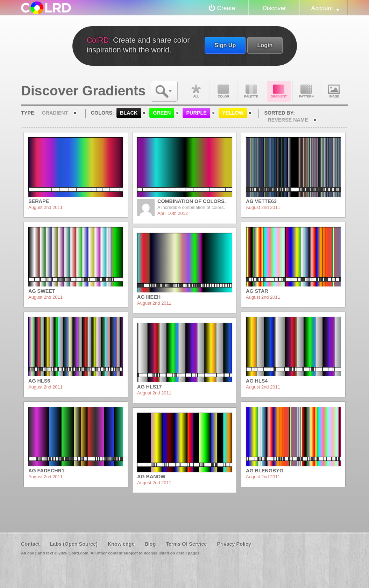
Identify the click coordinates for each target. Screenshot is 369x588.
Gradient (279, 91)
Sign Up (225, 45)
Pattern (306, 91)
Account (322, 8)
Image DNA (334, 91)
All (196, 91)
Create (226, 8)
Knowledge (121, 544)
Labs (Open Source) (74, 544)
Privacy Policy (234, 544)
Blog (150, 544)
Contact (30, 544)
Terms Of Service (186, 544)
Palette (251, 91)
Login (265, 45)
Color (223, 91)
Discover (274, 8)
